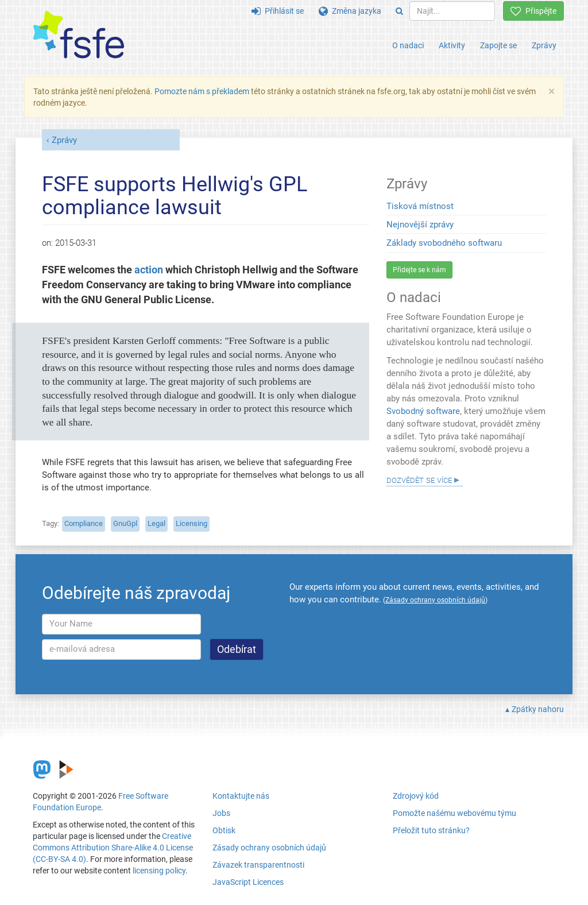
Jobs (221, 813)
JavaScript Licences (248, 882)
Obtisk (224, 830)
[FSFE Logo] (79, 35)
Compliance (84, 523)
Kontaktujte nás (241, 796)
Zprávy (544, 45)
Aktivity (452, 45)
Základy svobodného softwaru (444, 243)
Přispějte (533, 11)
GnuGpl (125, 523)
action (149, 270)
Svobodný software (423, 411)
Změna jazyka (350, 11)
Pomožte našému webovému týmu (454, 813)
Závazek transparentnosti (258, 865)
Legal (156, 523)
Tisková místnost (420, 206)
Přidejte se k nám (419, 270)
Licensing (192, 523)
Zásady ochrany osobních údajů (269, 848)
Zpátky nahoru (538, 709)
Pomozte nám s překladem (202, 91)
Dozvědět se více (419, 479)
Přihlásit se (278, 11)
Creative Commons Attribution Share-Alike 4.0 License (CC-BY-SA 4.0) (113, 848)
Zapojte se (498, 45)
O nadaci (408, 45)
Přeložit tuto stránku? (431, 830)
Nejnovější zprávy (420, 225)
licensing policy (159, 871)
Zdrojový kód (416, 796)
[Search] (399, 11)
